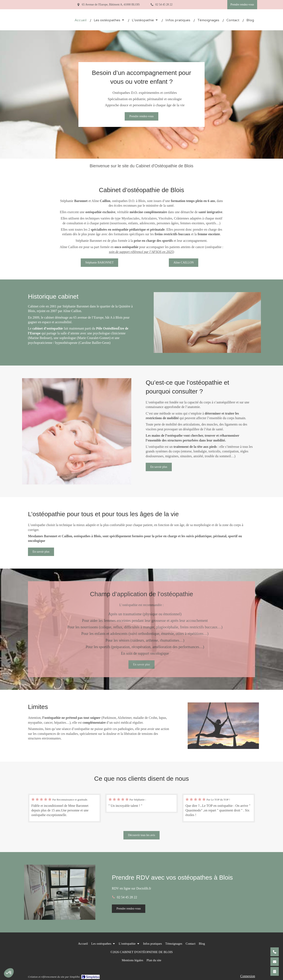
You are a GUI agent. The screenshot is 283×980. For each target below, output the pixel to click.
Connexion (248, 976)
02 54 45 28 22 (127, 897)
